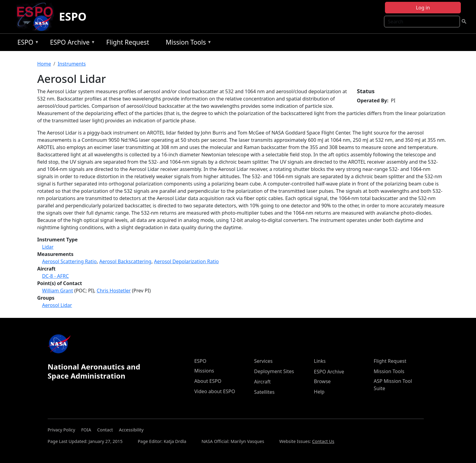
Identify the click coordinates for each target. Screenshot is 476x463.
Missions (204, 371)
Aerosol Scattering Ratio (69, 261)
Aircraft (262, 382)
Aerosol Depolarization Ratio (186, 261)
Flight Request (128, 42)
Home (44, 64)
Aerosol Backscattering (125, 261)
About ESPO (208, 381)
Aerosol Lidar (57, 305)
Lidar (48, 247)
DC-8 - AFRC (55, 276)
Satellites (264, 392)
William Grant (57, 291)
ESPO (73, 17)
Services (263, 361)
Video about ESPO (215, 391)
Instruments (72, 64)
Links (320, 361)
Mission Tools (187, 43)
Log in (423, 8)
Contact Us (323, 441)
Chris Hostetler (114, 291)
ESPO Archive (71, 43)
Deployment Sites (274, 371)
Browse (322, 381)
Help (319, 392)
